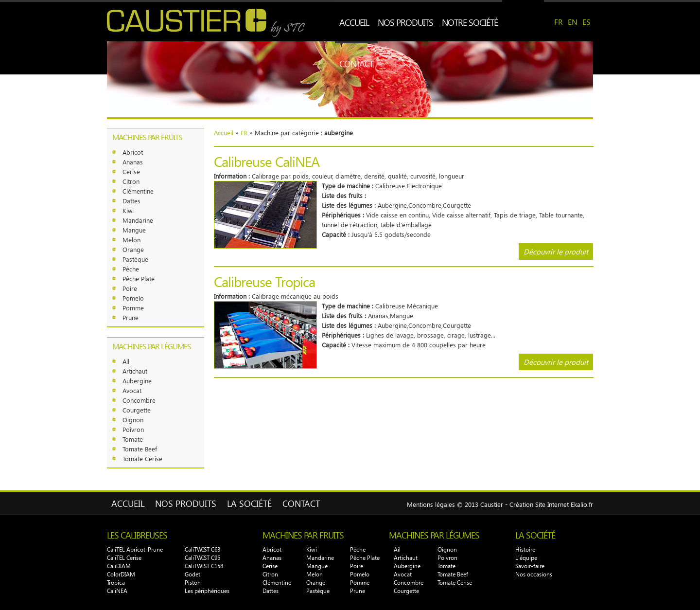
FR (559, 22)
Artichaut (135, 371)
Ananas (133, 162)
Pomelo (133, 298)
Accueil (354, 22)
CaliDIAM (119, 566)
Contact (356, 63)
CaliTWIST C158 (204, 566)
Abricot (133, 152)
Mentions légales (431, 504)
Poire (130, 288)
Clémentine (138, 191)
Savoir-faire (530, 566)
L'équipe (526, 558)
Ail (126, 361)
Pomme (133, 308)
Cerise (131, 171)
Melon (131, 240)
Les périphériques (207, 591)
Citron (131, 181)
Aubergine (137, 381)
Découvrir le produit (556, 251)
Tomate (133, 439)
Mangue (134, 230)
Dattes (131, 201)
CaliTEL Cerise (124, 558)
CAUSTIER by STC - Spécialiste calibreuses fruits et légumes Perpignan (208, 23)
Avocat (132, 390)
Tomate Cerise (142, 458)
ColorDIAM (121, 574)
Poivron (133, 429)
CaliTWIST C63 (202, 549)
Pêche (131, 269)
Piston (193, 583)
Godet (192, 574)
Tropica (116, 583)
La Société (249, 503)
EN (573, 22)
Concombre (139, 400)
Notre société (470, 22)
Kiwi (128, 210)
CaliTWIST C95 (202, 558)
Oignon (133, 420)
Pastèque (135, 259)
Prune (131, 317)
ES (586, 22)
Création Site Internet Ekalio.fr (551, 504)
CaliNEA (117, 591)
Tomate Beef (140, 449)
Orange (133, 249)
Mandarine (138, 220)
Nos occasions (534, 574)
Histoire (525, 549)
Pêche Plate (139, 278)
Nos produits (405, 22)
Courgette (137, 410)
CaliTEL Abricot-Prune (135, 549)
